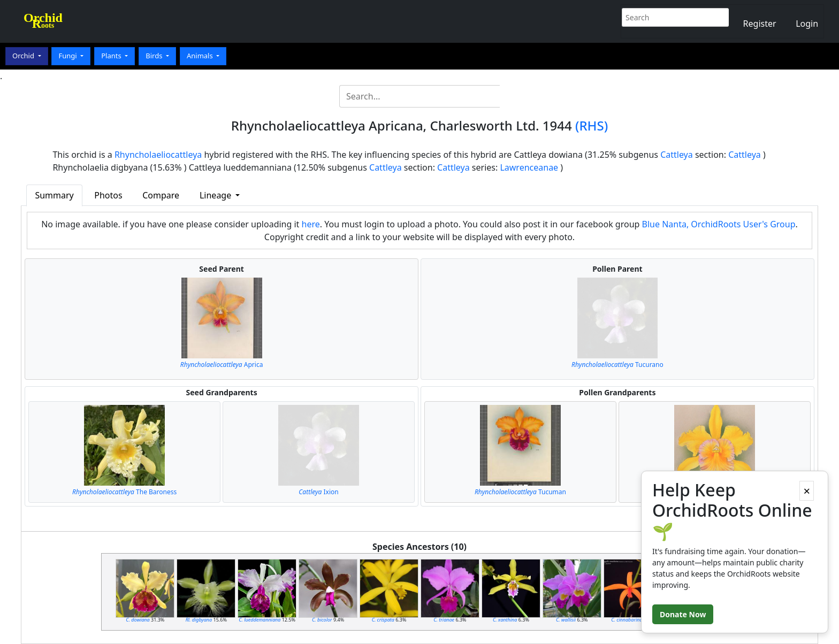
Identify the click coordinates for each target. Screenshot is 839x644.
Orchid (24, 56)
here (311, 224)
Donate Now (683, 614)
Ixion (318, 492)
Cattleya (677, 155)
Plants (112, 56)
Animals (201, 56)
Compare (161, 195)
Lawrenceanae (529, 167)
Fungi (68, 56)
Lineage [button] (216, 195)
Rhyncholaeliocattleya (158, 155)
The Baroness (124, 492)
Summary (54, 195)
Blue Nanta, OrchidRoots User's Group (719, 224)
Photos (108, 195)
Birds (155, 56)
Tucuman (520, 492)
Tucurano (617, 365)
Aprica (222, 365)
